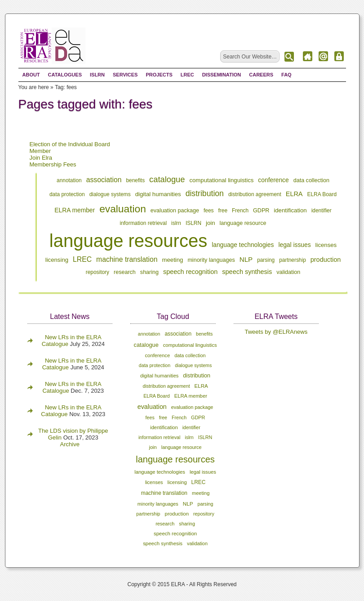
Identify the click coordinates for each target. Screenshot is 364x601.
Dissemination (222, 75)
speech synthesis (247, 272)
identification (290, 210)
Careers (261, 75)
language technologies (243, 245)
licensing (57, 260)
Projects (159, 75)
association (104, 180)
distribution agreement (255, 194)
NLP (246, 259)
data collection (311, 180)
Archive (70, 444)
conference (273, 180)
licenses (326, 245)
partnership (293, 260)
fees (209, 211)
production (326, 260)
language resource (243, 223)
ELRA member (75, 210)
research (125, 272)
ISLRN (97, 75)
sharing (149, 272)
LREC (187, 75)
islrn (176, 223)
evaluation (123, 209)
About (31, 75)
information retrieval (144, 223)
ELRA (294, 194)
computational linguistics (221, 180)
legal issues (294, 245)
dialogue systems (110, 194)
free (223, 211)
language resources (128, 241)
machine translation (127, 259)
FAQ (286, 75)
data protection (67, 194)
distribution (205, 193)
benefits (135, 180)
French (240, 211)
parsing (266, 260)
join (211, 223)
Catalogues (65, 75)
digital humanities (158, 194)
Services (125, 75)
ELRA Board (322, 194)
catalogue (167, 179)
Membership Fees (53, 164)
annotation (69, 180)
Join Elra (41, 158)
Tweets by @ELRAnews (276, 332)
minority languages (211, 260)
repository (98, 272)
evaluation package (175, 211)
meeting (173, 260)
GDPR (261, 211)
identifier (322, 211)
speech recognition (190, 272)
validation (288, 272)
